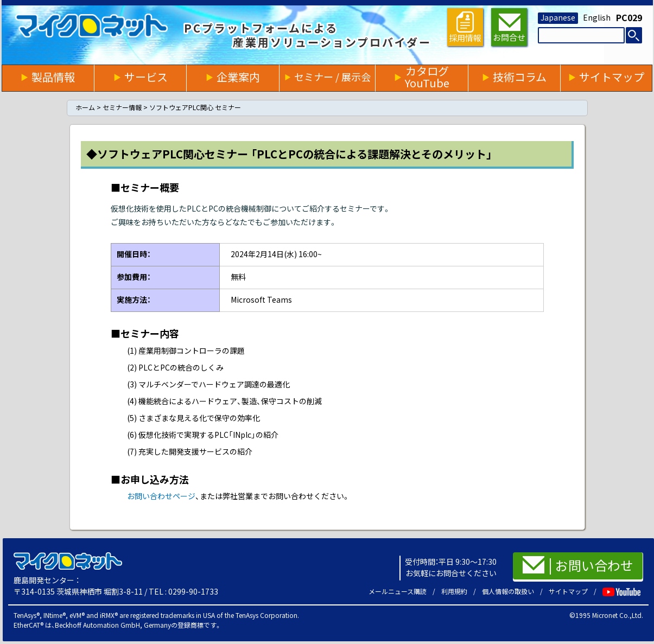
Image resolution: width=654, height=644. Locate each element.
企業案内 (238, 77)
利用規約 (454, 592)
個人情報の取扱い (508, 592)
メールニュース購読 (398, 592)
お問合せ (509, 28)
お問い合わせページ (161, 496)
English (597, 18)
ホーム (85, 108)
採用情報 (465, 27)
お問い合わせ (578, 565)
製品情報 (53, 77)
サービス (146, 77)
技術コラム (520, 77)
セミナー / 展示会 (332, 77)
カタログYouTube (427, 77)
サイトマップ (612, 77)
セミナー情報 (122, 108)
